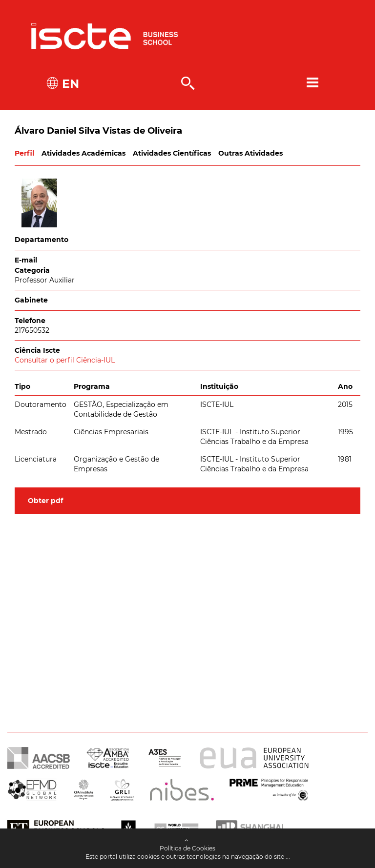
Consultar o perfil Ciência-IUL (65, 360)
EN (69, 84)
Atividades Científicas (172, 153)
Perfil (24, 153)
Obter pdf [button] (45, 501)
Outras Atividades (250, 153)
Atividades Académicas (83, 153)
